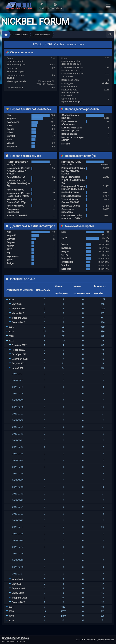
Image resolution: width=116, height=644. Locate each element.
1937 (9, 249)
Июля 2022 (17, 368)
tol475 (10, 133)
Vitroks (10, 143)
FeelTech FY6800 (15, 190)
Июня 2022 (17, 579)
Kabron (10, 246)
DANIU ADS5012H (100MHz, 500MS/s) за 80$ (18, 183)
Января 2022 (18, 602)
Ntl (8, 253)
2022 (11, 341)
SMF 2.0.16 (80, 640)
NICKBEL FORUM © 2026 (16, 638)
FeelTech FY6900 (15, 206)
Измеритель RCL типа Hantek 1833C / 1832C (18, 195)
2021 (11, 607)
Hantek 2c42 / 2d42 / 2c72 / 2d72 (17, 163)
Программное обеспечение (69, 123)
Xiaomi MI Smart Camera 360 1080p (16, 201)
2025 (11, 327)
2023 (11, 336)
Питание (66, 144)
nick (9, 115)
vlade (9, 140)
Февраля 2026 (19, 318)
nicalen (106, 83)
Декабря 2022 (19, 345)
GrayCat (11, 136)
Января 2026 (18, 322)
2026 (11, 300)
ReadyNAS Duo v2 (16, 177)
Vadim (65, 244)
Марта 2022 (18, 593)
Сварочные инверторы (13, 211)
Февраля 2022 (19, 598)
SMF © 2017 (92, 640)
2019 (11, 616)
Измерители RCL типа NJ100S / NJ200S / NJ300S (18, 171)
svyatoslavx (13, 122)
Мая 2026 (17, 304)
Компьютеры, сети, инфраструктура (72, 129)
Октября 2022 (19, 354)
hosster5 (66, 258)
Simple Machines (106, 640)
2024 (11, 332)
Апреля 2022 (18, 588)
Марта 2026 (18, 313)
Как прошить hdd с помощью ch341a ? (72, 217)
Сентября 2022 (20, 359)
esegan (11, 129)
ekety (10, 260)
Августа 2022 (19, 363)
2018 (11, 621)
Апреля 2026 (18, 309)
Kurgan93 (12, 119)
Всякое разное (69, 134)
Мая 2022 (17, 584)
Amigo (10, 263)
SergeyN (11, 242)
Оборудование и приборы (70, 117)
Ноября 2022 (18, 350)
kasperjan (12, 146)
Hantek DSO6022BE (17, 216)
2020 (11, 611)
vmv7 (9, 126)
